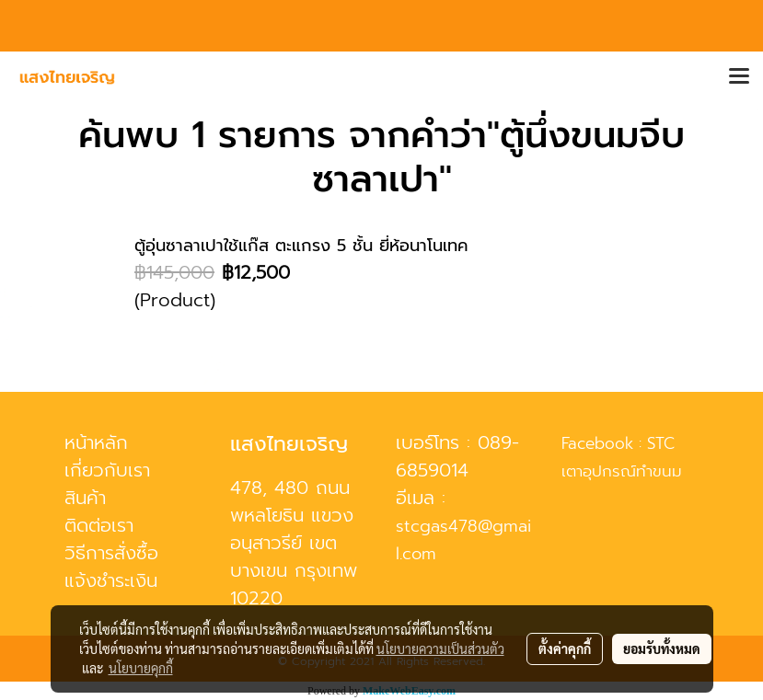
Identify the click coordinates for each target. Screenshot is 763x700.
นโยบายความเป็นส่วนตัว (440, 648)
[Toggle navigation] (739, 77)
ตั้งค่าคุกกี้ (565, 648)
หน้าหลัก (96, 442)
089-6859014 (457, 456)
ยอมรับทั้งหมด (662, 648)
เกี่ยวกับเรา (107, 470)
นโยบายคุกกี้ (141, 668)
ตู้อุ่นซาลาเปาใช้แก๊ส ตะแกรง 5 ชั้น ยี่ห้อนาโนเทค (301, 246)
